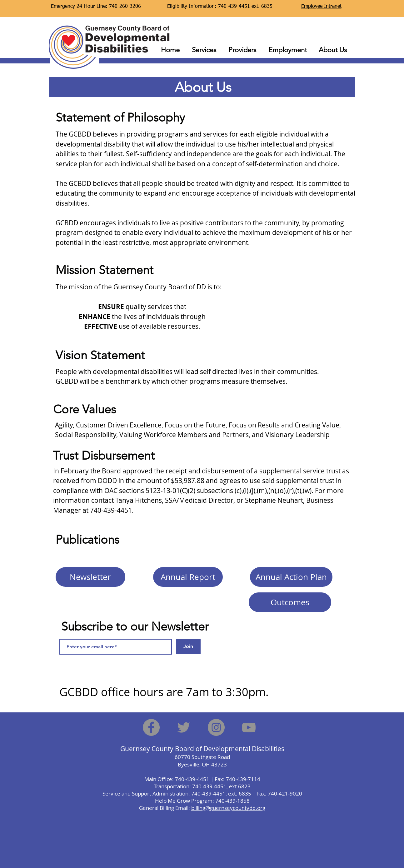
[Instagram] (216, 727)
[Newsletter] (90, 577)
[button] (204, 47)
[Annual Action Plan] (291, 577)
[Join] (188, 647)
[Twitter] (184, 727)
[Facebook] (151, 727)
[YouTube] (249, 727)
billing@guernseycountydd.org (228, 808)
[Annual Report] (188, 577)
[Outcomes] (290, 602)
